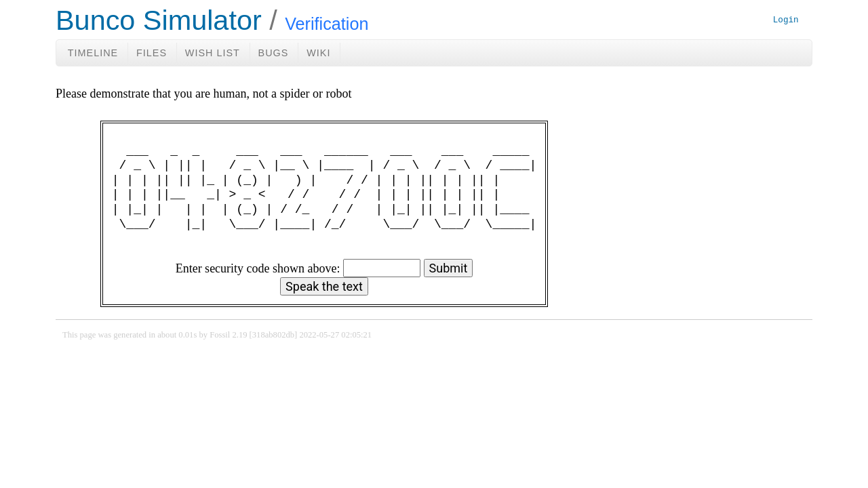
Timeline (93, 53)
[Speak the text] (324, 286)
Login (786, 21)
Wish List (213, 53)
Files (152, 53)
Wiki (318, 53)
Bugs (274, 53)
